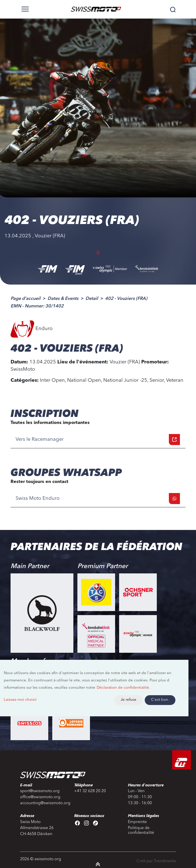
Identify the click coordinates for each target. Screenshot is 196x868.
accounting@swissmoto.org (44, 803)
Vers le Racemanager (98, 440)
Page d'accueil (26, 299)
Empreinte (137, 822)
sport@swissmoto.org (40, 791)
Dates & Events (63, 299)
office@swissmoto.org (40, 797)
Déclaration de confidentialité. (123, 688)
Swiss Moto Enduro (98, 499)
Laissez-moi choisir (20, 700)
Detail (92, 299)
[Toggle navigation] (25, 9)
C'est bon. (160, 700)
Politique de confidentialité (141, 830)
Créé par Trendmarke (156, 861)
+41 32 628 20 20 (90, 791)
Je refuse (129, 700)
